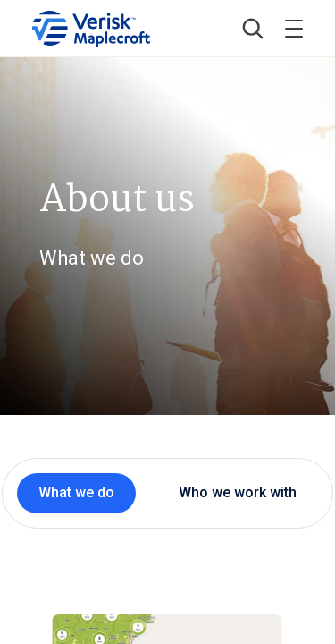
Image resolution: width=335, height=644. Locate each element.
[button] (253, 29)
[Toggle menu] (294, 29)
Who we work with (238, 492)
